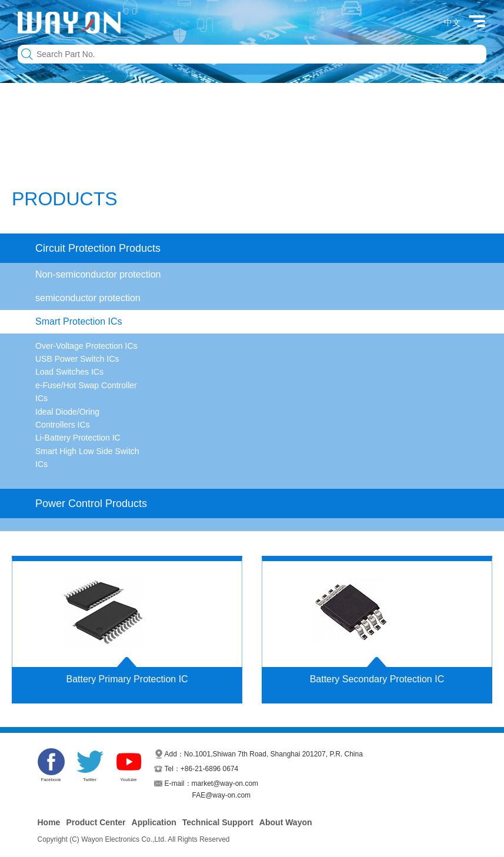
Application (154, 822)
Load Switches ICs (69, 372)
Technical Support (218, 822)
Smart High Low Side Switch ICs (87, 458)
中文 (452, 22)
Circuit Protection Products (98, 248)
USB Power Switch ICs (77, 359)
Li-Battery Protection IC (78, 438)
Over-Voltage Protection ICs (86, 346)
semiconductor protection (88, 298)
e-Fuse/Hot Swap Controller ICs (86, 392)
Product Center (96, 822)
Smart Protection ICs (79, 321)
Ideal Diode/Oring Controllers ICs (67, 418)
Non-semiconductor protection (98, 274)
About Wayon (286, 822)
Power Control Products (91, 503)
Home (49, 822)
